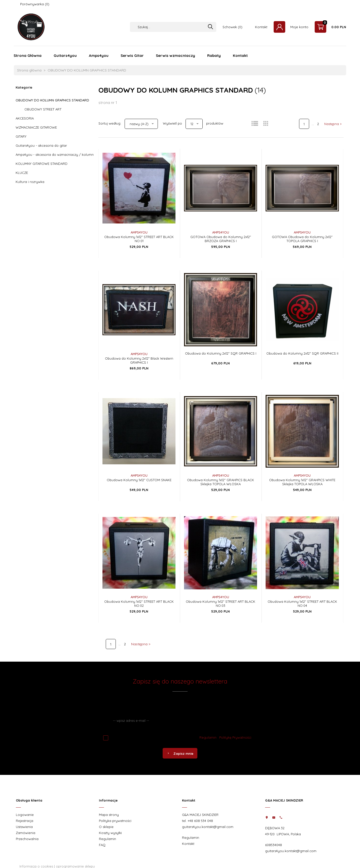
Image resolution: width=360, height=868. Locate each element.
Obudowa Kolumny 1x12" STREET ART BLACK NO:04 (302, 603)
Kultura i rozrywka (30, 182)
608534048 (274, 845)
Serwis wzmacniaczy (175, 55)
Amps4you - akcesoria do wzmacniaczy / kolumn (55, 155)
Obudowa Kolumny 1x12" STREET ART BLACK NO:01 (139, 239)
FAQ (102, 845)
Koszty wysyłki (110, 833)
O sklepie (106, 827)
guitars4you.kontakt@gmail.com (208, 827)
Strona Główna (28, 55)
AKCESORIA (25, 118)
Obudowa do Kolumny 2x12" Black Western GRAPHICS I (139, 360)
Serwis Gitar (132, 55)
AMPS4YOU (139, 232)
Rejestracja (25, 821)
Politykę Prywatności (235, 737)
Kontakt (261, 27)
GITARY (21, 136)
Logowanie (25, 815)
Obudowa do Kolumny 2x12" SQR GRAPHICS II (302, 353)
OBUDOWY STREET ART (43, 109)
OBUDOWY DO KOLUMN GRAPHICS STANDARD (52, 100)
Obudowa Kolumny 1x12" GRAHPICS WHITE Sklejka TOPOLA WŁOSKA (302, 482)
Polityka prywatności (115, 821)
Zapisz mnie (180, 753)
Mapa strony (109, 815)
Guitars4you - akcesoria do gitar (41, 145)
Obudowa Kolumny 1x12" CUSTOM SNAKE (139, 480)
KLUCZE (22, 173)
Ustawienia (24, 827)
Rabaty (214, 55)
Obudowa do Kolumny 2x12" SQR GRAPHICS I (221, 353)
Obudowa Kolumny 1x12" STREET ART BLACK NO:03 (221, 603)
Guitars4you (65, 55)
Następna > (333, 124)
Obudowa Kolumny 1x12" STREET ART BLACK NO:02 (139, 603)
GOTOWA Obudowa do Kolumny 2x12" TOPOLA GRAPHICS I (302, 239)
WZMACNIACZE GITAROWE (36, 127)
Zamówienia (26, 833)
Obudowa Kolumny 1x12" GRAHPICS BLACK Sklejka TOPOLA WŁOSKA (221, 482)
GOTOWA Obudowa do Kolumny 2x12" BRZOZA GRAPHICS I (221, 239)
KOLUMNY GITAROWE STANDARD (42, 164)
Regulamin (208, 737)
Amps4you (99, 55)
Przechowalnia (27, 839)
